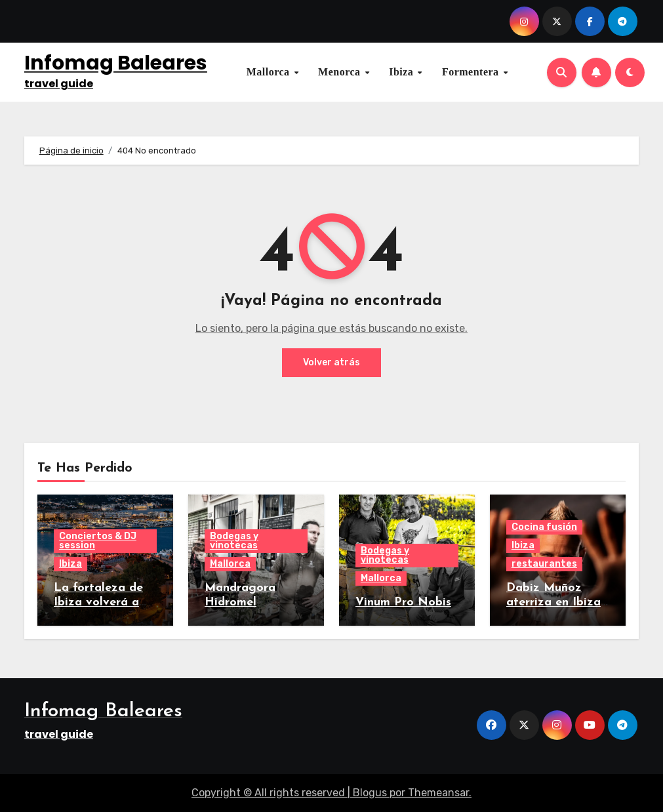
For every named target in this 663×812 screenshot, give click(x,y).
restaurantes (544, 564)
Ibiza (403, 72)
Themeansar (438, 793)
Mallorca (270, 72)
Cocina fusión (544, 527)
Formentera (472, 72)
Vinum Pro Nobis (403, 602)
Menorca (341, 72)
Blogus (370, 793)
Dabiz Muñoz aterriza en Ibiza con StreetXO (553, 602)
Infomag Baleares (116, 63)
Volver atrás (331, 362)
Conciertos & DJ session (98, 541)
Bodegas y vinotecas (234, 541)
